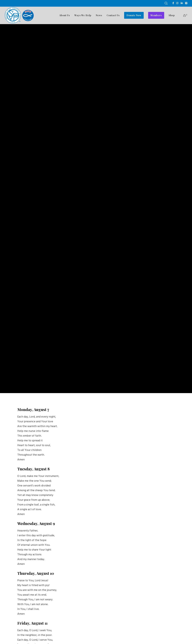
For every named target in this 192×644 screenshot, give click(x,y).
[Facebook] (173, 3)
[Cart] (183, 15)
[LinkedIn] (182, 3)
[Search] (166, 3)
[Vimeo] (186, 3)
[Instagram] (177, 3)
